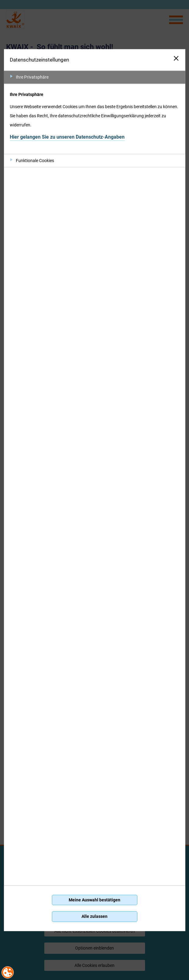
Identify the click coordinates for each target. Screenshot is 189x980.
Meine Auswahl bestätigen (94, 900)
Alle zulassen (94, 917)
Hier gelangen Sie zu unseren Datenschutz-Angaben (67, 137)
